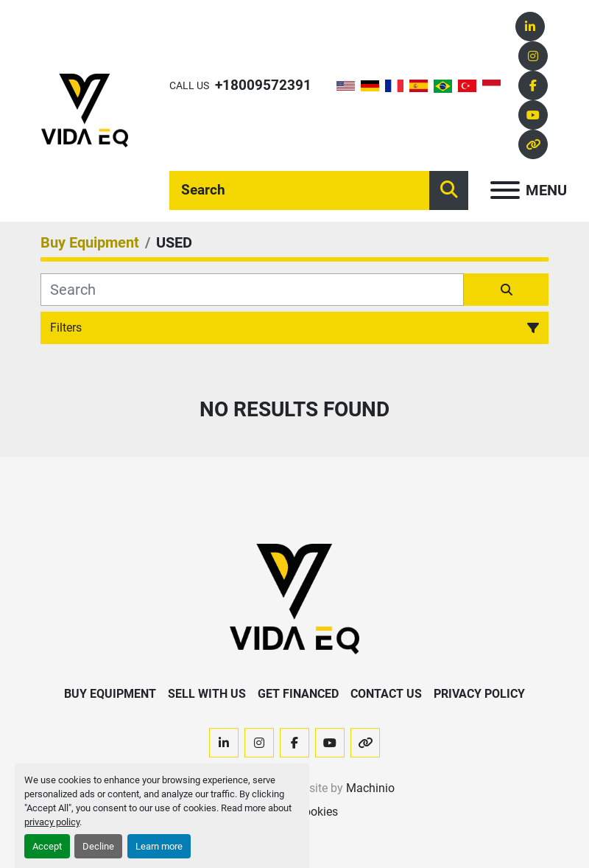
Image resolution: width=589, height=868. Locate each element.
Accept (47, 846)
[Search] (299, 190)
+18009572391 (263, 85)
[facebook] (533, 85)
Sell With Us (207, 694)
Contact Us (386, 694)
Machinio (370, 788)
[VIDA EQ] (294, 599)
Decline (98, 846)
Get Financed (298, 694)
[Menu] (505, 190)
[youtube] (533, 115)
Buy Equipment (110, 694)
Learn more (159, 846)
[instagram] (533, 56)
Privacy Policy (479, 694)
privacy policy (52, 822)
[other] (533, 144)
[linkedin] (530, 27)
